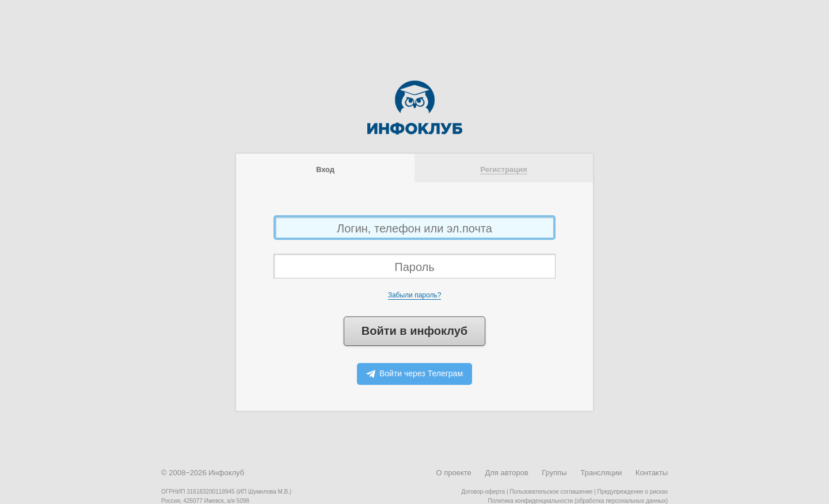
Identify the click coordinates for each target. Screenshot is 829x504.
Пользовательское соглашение (551, 492)
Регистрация (503, 169)
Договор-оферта (483, 492)
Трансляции (601, 473)
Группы (554, 473)
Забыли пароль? (415, 295)
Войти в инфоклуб (414, 331)
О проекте (453, 473)
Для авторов (506, 473)
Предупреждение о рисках (632, 492)
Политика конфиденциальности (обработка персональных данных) (578, 501)
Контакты (652, 473)
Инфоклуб (226, 473)
